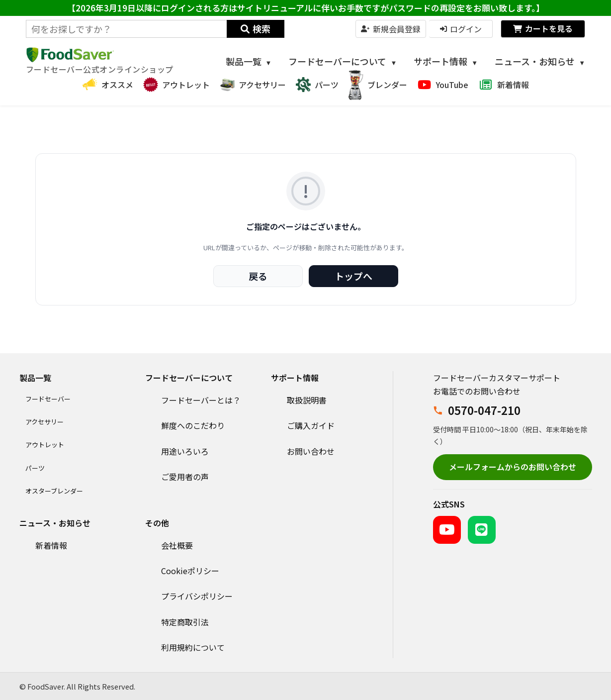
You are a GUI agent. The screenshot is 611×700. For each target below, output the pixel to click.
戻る (258, 276)
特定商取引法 (185, 622)
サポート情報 (446, 61)
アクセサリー (44, 422)
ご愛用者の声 (185, 477)
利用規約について (193, 647)
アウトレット (45, 445)
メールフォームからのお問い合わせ (513, 467)
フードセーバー (48, 399)
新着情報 (51, 545)
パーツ (35, 468)
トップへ (353, 276)
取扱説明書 (307, 400)
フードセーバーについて (343, 61)
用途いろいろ (185, 451)
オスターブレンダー (54, 491)
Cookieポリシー (190, 571)
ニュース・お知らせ (540, 61)
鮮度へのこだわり (193, 425)
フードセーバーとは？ (201, 400)
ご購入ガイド (311, 425)
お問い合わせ (311, 451)
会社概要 (177, 545)
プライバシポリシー (197, 596)
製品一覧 (249, 61)
